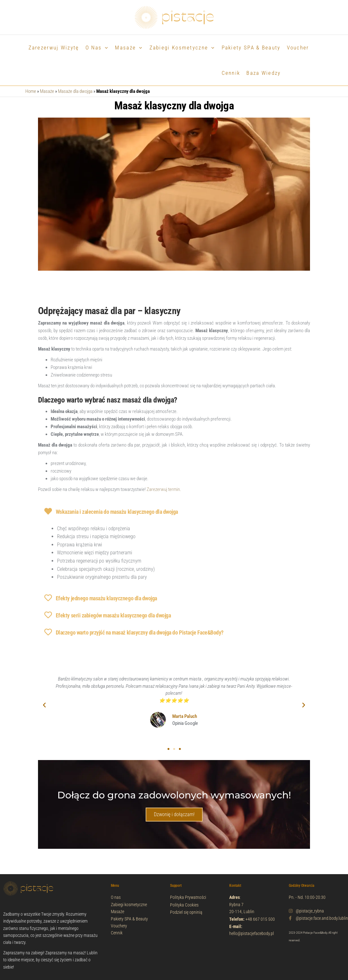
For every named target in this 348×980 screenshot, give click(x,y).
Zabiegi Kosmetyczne (179, 48)
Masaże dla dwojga (75, 91)
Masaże (125, 48)
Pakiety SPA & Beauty (251, 48)
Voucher (298, 48)
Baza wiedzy (263, 73)
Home (31, 91)
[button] (44, 705)
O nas (94, 48)
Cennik (231, 73)
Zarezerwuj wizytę (54, 48)
